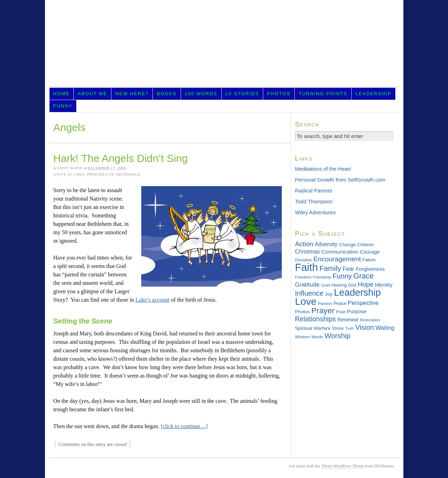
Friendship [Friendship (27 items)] (322, 277)
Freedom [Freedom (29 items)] (303, 277)
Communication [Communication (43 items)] (340, 252)
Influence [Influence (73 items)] (309, 293)
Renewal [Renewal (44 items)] (348, 319)
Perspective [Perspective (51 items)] (363, 303)
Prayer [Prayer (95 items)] (323, 311)
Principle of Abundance (114, 174)
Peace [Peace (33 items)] (340, 303)
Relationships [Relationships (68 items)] (316, 319)
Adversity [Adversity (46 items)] (326, 244)
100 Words (201, 94)
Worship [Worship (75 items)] (338, 336)
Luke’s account (152, 300)
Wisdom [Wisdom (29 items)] (303, 337)
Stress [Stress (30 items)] (338, 328)
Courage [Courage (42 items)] (370, 252)
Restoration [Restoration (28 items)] (370, 320)
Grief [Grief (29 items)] (326, 285)
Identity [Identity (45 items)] (384, 285)
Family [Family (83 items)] (330, 268)
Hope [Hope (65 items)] (366, 284)
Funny (63, 106)
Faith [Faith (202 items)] (307, 267)
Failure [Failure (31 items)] (369, 260)
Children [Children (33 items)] (366, 245)
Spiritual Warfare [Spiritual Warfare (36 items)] (313, 328)
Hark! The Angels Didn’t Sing (121, 158)
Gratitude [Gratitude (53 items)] (307, 285)
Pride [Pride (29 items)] (341, 312)
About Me (92, 94)
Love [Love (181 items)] (306, 301)
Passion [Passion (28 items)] (325, 303)
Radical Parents (314, 191)
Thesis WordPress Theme (343, 466)
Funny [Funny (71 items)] (342, 276)
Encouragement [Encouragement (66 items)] (337, 259)
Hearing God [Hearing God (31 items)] (344, 285)
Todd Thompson (314, 201)
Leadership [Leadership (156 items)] (357, 293)
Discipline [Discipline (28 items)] (304, 260)
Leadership (374, 94)
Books (167, 94)
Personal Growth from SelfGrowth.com (340, 180)
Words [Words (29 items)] (317, 337)
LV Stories (242, 94)
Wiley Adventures (316, 212)
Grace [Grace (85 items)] (364, 276)
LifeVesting (224, 45)
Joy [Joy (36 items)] (329, 294)
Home (61, 94)
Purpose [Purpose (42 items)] (357, 312)
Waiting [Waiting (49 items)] (385, 328)
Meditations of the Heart (323, 169)
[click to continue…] (184, 426)
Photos (279, 94)
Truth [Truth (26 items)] (350, 328)
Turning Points (323, 94)
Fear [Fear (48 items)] (348, 269)
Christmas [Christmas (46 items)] (308, 252)
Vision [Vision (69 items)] (365, 327)
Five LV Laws (71, 174)
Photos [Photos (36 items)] (303, 312)
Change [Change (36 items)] (348, 245)
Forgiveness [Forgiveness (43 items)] (370, 269)
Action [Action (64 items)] (304, 244)
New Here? (132, 94)
